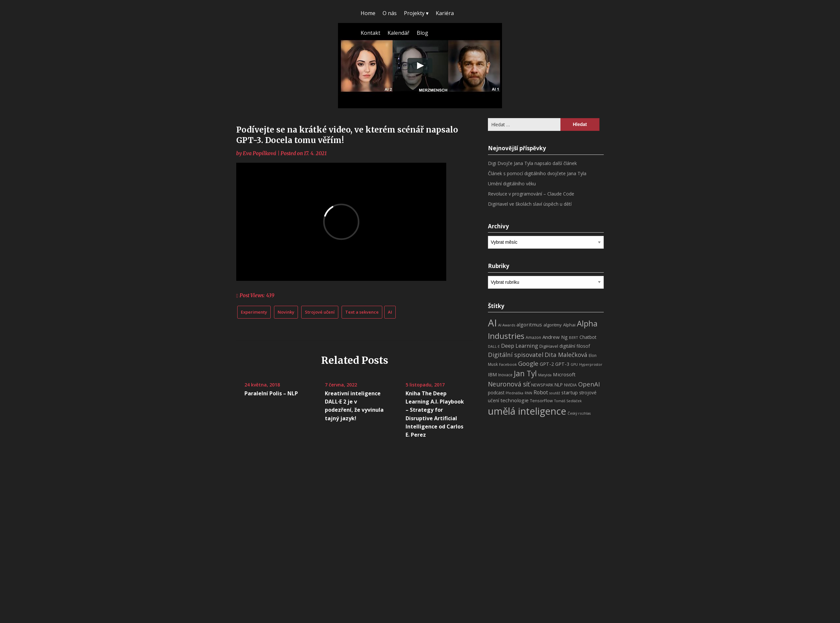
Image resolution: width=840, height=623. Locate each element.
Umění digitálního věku (512, 184)
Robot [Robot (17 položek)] (541, 392)
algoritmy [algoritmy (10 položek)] (553, 325)
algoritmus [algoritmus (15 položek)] (529, 324)
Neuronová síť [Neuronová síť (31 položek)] (509, 384)
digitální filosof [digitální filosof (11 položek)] (575, 346)
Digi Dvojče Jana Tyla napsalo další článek (532, 163)
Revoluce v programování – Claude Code (531, 194)
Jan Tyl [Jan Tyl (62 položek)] (525, 374)
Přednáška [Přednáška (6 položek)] (514, 393)
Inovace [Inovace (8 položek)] (505, 375)
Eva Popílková (260, 153)
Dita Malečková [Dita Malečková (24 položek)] (566, 355)
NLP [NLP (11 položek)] (559, 385)
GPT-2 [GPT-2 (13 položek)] (547, 364)
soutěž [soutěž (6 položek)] (555, 393)
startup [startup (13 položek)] (570, 392)
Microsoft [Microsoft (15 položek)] (564, 374)
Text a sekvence (362, 312)
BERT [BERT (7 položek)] (574, 337)
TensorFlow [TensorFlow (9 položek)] (541, 401)
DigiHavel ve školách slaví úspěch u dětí (530, 204)
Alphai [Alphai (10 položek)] (569, 325)
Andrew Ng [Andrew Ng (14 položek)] (555, 337)
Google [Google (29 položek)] (528, 363)
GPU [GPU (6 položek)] (574, 364)
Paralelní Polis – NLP (271, 393)
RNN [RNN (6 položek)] (528, 393)
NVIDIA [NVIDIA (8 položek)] (570, 385)
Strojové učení (320, 312)
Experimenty (254, 312)
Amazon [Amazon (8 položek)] (533, 337)
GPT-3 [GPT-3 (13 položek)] (562, 364)
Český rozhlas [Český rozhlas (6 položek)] (579, 413)
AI (390, 312)
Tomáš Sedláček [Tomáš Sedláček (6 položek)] (568, 401)
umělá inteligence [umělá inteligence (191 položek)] (527, 411)
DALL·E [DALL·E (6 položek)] (494, 346)
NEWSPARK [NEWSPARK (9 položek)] (542, 385)
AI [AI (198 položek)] (492, 323)
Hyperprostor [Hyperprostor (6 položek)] (591, 364)
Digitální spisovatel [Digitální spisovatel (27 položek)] (516, 354)
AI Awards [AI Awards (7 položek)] (507, 325)
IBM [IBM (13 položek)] (492, 374)
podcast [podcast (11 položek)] (496, 393)
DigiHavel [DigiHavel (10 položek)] (549, 346)
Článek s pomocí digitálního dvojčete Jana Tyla (537, 173)
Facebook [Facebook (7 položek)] (508, 364)
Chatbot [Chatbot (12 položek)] (588, 337)
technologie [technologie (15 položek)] (514, 400)
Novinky (286, 312)
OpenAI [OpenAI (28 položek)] (589, 384)
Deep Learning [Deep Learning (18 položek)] (520, 346)
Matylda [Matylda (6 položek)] (545, 375)
